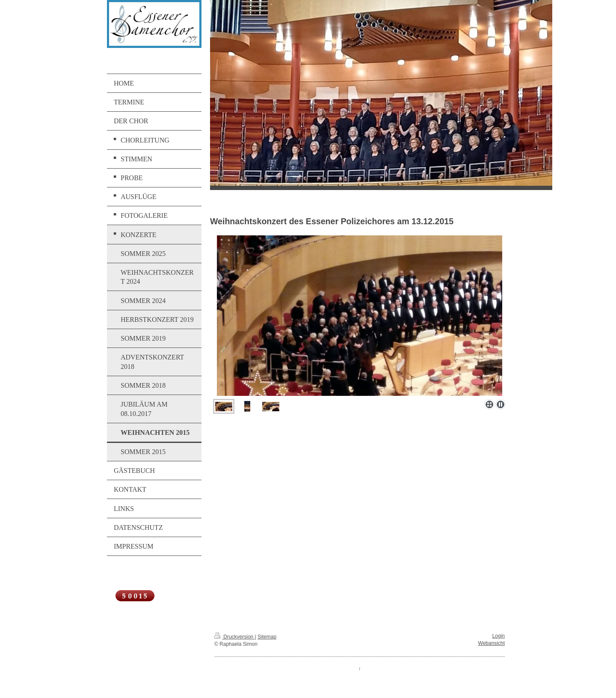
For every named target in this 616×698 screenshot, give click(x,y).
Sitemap (267, 637)
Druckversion (235, 637)
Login (499, 636)
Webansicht (492, 643)
